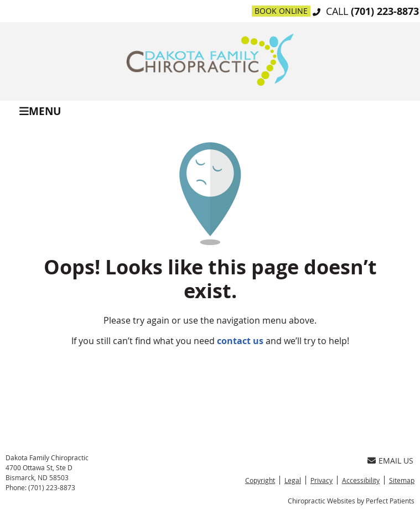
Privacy (322, 480)
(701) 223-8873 (385, 11)
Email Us (390, 461)
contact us (240, 341)
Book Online (281, 11)
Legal (293, 480)
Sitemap (402, 480)
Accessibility (361, 480)
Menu (40, 110)
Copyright (260, 480)
